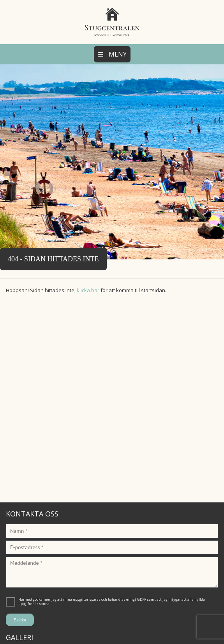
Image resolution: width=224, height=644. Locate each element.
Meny (112, 54)
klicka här (88, 290)
